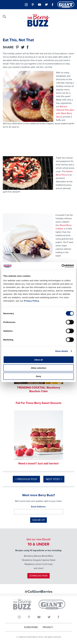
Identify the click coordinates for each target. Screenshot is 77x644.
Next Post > (54, 479)
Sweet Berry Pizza (64, 173)
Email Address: (38, 507)
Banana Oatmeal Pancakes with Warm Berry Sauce (65, 112)
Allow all (38, 360)
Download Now (38, 576)
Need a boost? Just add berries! (38, 463)
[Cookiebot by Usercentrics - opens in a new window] (62, 266)
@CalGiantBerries (39, 591)
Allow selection (38, 368)
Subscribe (31, 627)
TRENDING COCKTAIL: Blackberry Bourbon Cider (39, 389)
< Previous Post (26, 479)
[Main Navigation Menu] (72, 16)
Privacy (48, 627)
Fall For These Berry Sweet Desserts (39, 403)
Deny (38, 376)
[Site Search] (4, 17)
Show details (62, 351)
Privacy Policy (31, 301)
